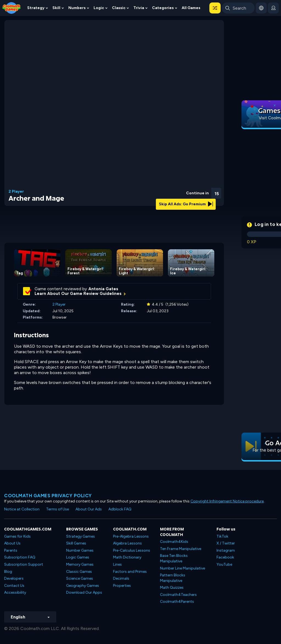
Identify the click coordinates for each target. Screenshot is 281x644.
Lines (117, 564)
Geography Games (83, 586)
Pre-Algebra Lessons (131, 536)
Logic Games (78, 557)
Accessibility (15, 592)
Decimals (121, 578)
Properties (122, 586)
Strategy (36, 8)
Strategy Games (81, 536)
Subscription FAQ (20, 557)
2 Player (16, 192)
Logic (99, 8)
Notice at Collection (22, 509)
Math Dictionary (127, 557)
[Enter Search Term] (238, 8)
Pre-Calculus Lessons (132, 550)
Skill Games (76, 543)
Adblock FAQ (120, 509)
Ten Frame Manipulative (181, 549)
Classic (119, 8)
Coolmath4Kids (174, 542)
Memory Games (80, 564)
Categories (163, 8)
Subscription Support (24, 564)
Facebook (225, 557)
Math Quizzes (172, 588)
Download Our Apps (84, 592)
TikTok (222, 536)
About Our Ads (89, 509)
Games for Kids (17, 536)
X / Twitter (226, 543)
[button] (215, 8)
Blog (8, 572)
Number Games (80, 550)
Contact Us (14, 586)
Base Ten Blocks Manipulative (174, 558)
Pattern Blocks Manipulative (173, 578)
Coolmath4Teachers (178, 595)
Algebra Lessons (127, 543)
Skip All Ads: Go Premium (186, 204)
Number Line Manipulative (182, 568)
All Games (191, 8)
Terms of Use (57, 509)
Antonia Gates (103, 289)
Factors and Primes (130, 572)
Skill (56, 8)
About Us (12, 543)
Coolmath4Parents (177, 602)
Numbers (77, 8)
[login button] (273, 8)
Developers (14, 578)
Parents (11, 550)
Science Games (80, 578)
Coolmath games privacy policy (48, 496)
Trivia (139, 8)
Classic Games (79, 572)
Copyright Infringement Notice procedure (227, 501)
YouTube (224, 564)
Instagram (226, 550)
